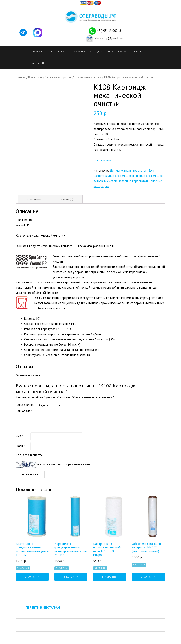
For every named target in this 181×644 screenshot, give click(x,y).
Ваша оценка (26, 405)
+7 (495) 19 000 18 (109, 31)
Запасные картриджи (58, 77)
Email (20, 446)
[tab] (34, 199)
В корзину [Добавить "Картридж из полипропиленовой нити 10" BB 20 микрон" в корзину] (110, 577)
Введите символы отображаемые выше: (64, 464)
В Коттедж (58, 52)
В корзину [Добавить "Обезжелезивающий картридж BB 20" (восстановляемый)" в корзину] (148, 577)
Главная (37, 52)
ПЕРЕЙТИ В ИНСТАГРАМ (43, 608)
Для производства (110, 52)
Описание (34, 199)
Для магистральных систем (129, 170)
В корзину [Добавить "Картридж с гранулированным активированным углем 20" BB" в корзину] (71, 577)
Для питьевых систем (88, 77)
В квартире (81, 52)
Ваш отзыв (24, 411)
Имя (19, 436)
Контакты (38, 63)
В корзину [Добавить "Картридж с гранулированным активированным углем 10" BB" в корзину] (32, 577)
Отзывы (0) (66, 199)
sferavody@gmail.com (109, 38)
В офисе (137, 52)
